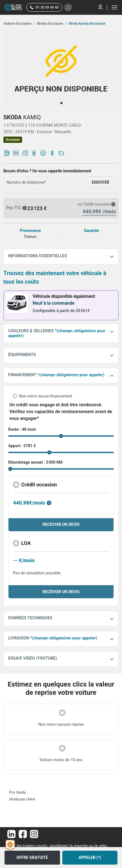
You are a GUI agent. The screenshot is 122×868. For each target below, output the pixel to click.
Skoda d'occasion (51, 24)
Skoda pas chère (22, 799)
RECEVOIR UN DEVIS (61, 524)
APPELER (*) (90, 857)
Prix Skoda (17, 792)
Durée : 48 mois (22, 429)
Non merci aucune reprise (61, 724)
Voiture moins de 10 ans (61, 760)
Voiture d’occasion (19, 24)
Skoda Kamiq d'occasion (87, 24)
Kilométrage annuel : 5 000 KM (35, 462)
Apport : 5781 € (22, 446)
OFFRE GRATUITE (32, 857)
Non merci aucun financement (46, 396)
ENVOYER (100, 182)
